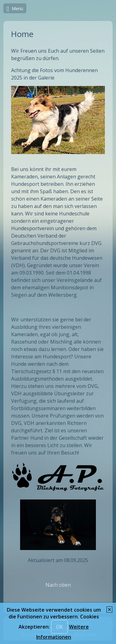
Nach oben (58, 585)
